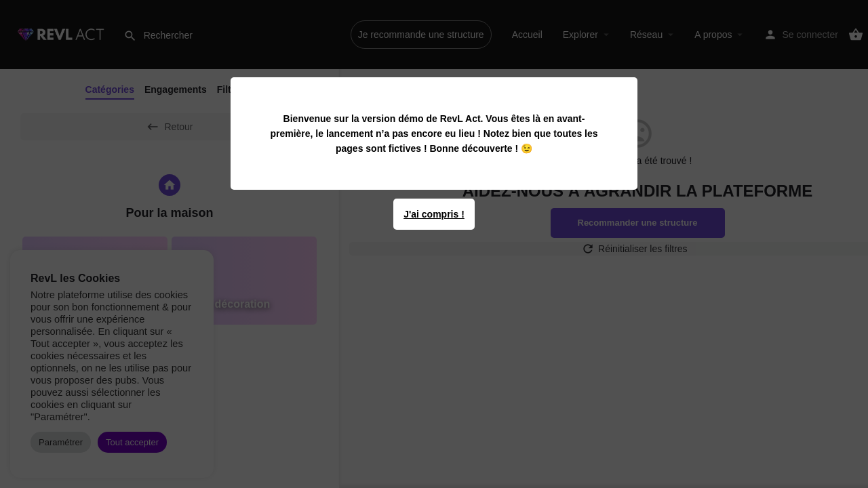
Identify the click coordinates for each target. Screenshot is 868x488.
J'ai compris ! (434, 214)
